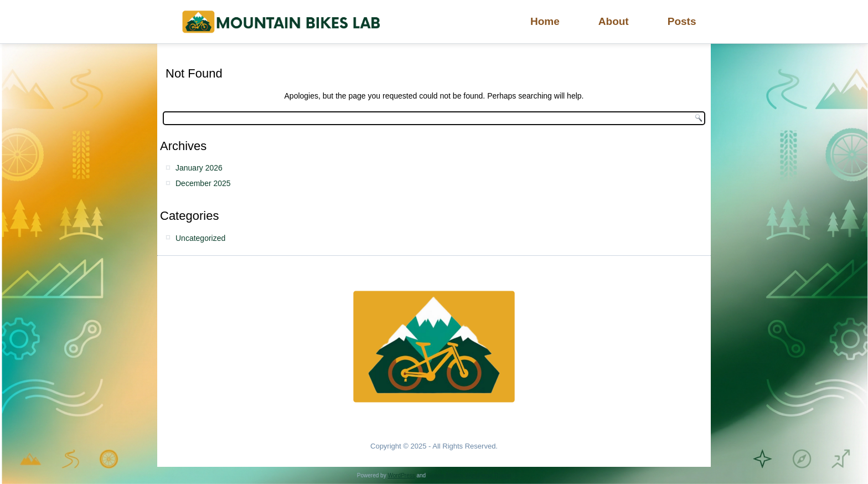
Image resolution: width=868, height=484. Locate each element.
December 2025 (203, 183)
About (614, 21)
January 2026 (199, 168)
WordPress (401, 475)
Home (545, 21)
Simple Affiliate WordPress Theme (469, 475)
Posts (682, 21)
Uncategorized (200, 238)
